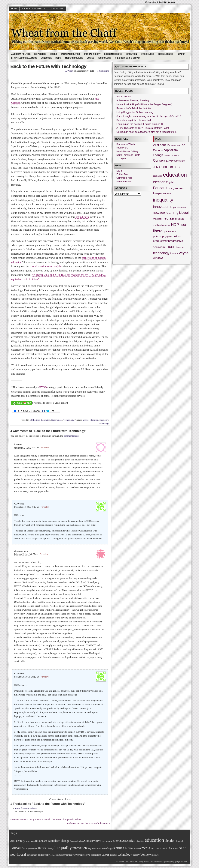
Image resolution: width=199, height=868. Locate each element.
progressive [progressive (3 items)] (176, 241)
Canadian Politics (70, 54)
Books (53, 54)
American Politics (21, 54)
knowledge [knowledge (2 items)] (159, 213)
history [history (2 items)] (167, 194)
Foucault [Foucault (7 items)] (160, 188)
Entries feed (122, 174)
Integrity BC (122, 148)
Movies (90, 58)
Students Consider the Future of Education (87, 823)
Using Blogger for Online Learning (135, 112)
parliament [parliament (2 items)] (170, 231)
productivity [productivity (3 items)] (160, 241)
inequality (104, 420)
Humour (181, 54)
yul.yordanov (181, 861)
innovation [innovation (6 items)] (161, 207)
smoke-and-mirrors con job (46, 266)
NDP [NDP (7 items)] (175, 225)
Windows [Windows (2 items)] (158, 258)
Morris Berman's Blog (127, 151)
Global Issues (165, 54)
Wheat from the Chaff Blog (26, 808)
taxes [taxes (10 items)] (170, 247)
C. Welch (69, 71)
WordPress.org (124, 182)
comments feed (71, 436)
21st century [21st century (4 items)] (162, 145)
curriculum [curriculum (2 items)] (179, 161)
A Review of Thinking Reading (133, 100)
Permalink (45, 448)
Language (46, 58)
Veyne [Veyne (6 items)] (184, 253)
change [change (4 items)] (158, 155)
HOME (14, 9)
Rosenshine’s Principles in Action (134, 108)
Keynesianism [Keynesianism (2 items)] (178, 207)
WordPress (158, 861)
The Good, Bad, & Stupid (127, 58)
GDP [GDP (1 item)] (170, 188)
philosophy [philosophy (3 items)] (160, 236)
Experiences (147, 54)
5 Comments (103, 71)
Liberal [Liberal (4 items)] (184, 213)
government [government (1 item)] (178, 188)
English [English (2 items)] (170, 182)
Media (58, 58)
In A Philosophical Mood (24, 58)
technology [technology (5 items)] (161, 253)
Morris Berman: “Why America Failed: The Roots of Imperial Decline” (47, 819)
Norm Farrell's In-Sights (128, 155)
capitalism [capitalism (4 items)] (171, 150)
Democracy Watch (126, 144)
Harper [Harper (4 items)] (158, 193)
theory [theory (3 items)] (174, 253)
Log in (119, 171)
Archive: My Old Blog (34, 9)
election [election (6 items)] (159, 182)
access (86, 420)
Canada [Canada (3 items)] (158, 150)
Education (131, 54)
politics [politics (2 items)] (177, 236)
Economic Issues (113, 54)
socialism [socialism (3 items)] (159, 247)
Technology (104, 58)
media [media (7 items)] (166, 218)
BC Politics (40, 54)
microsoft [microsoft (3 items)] (178, 219)
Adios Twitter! (124, 96)
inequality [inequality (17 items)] (163, 200)
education (94, 420)
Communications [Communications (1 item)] (171, 155)
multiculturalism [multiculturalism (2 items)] (162, 225)
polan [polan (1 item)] (170, 236)
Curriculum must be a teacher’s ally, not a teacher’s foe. (146, 132)
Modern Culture (74, 58)
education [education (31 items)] (175, 175)
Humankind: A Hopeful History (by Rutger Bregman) (144, 104)
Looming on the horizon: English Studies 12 (140, 124)
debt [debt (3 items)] (156, 167)
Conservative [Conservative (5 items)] (163, 160)
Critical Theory (92, 54)
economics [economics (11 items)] (169, 167)
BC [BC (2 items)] (184, 145)
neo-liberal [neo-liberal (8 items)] (18, 854)
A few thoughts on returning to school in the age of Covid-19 (149, 116)
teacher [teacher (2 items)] (180, 247)
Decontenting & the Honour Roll (134, 120)
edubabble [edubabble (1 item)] (158, 176)
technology (104, 424)
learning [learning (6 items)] (172, 213)
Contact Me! (57, 9)
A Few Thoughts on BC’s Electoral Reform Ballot (143, 128)
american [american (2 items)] (176, 145)
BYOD (43, 387)
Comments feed (124, 178)
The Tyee (121, 159)
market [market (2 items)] (157, 219)
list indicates (82, 217)
